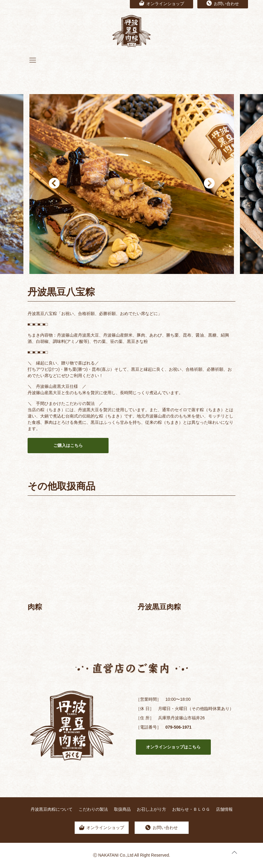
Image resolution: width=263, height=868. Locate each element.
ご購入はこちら (68, 445)
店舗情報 (224, 809)
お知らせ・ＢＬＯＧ (191, 809)
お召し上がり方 (151, 809)
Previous (54, 184)
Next (209, 184)
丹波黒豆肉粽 (159, 607)
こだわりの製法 (93, 809)
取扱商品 (122, 809)
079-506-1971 (178, 727)
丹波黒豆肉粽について (52, 809)
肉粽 (35, 607)
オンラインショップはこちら (173, 747)
